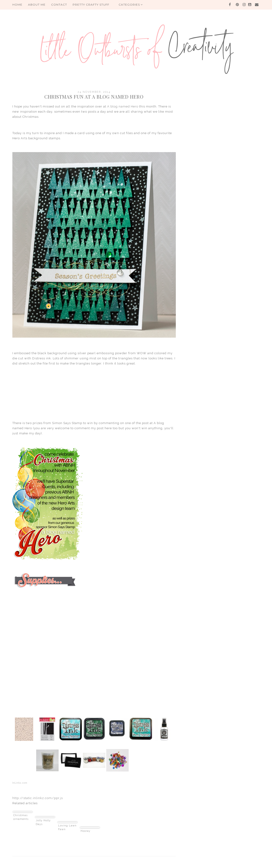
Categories (131, 5)
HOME (17, 5)
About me (37, 5)
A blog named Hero (123, 106)
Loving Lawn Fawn (67, 827)
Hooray (85, 831)
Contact (59, 5)
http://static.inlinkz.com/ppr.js (38, 798)
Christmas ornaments (21, 817)
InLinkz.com (20, 783)
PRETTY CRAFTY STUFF (91, 5)
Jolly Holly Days (43, 822)
